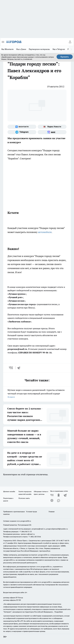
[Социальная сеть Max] (52, 132)
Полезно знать (24, 498)
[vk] (11, 368)
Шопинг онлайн (9, 491)
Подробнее (59, 612)
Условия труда (31, 512)
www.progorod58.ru (24, 521)
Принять (65, 57)
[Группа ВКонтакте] (22, 127)
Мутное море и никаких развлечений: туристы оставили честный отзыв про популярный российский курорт (37, 394)
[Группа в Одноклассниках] (59, 495)
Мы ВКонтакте (7, 49)
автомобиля (45, 232)
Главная (52, 512)
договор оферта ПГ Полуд (13, 598)
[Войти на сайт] (70, 42)
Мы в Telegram (59, 49)
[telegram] (20, 368)
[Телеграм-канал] (22, 132)
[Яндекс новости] (52, 127)
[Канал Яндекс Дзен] (52, 501)
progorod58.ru (44, 555)
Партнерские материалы (39, 49)
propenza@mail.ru (39, 529)
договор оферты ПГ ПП (12, 600)
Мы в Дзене (21, 49)
